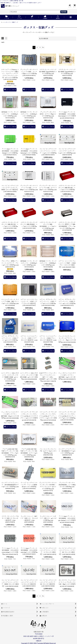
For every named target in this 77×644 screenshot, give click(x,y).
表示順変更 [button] (44, 39)
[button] (71, 17)
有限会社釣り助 (38, 632)
